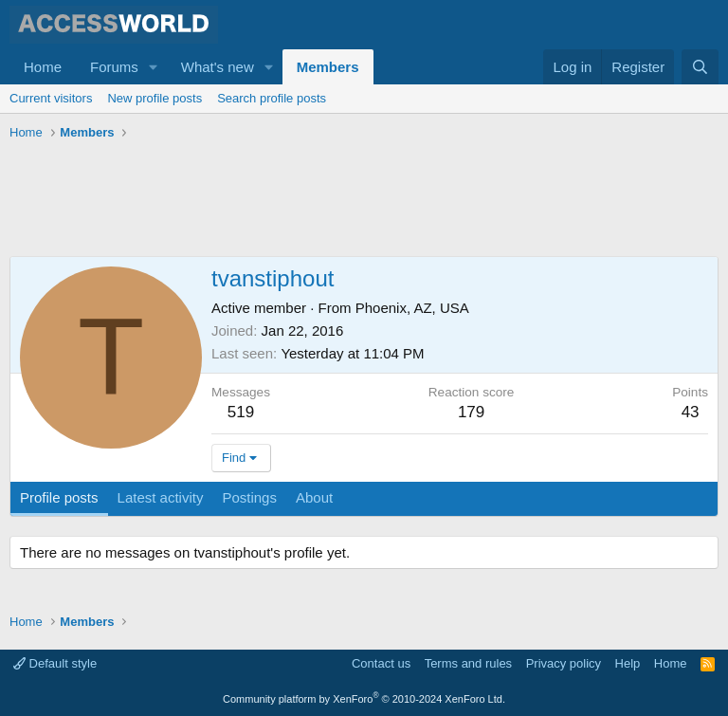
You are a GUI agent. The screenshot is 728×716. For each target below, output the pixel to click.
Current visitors (51, 98)
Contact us (381, 663)
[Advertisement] (355, 199)
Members (328, 67)
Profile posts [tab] (59, 497)
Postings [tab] (249, 497)
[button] (154, 67)
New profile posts (155, 98)
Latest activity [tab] (161, 497)
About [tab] (314, 497)
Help (628, 663)
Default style (55, 663)
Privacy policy (564, 663)
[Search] (700, 67)
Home (43, 67)
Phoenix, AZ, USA (412, 308)
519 (241, 412)
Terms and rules (468, 663)
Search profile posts (272, 98)
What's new (218, 67)
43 (691, 412)
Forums (114, 67)
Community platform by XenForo (364, 699)
